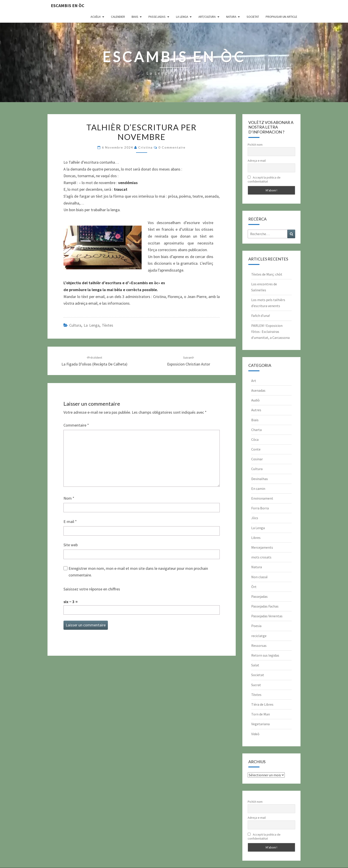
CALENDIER (118, 17)
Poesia (256, 626)
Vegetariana (260, 724)
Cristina (145, 147)
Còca (255, 439)
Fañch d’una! (261, 316)
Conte (256, 449)
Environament (262, 498)
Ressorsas (259, 646)
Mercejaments (262, 547)
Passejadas (157, 17)
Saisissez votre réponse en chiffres (92, 589)
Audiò (255, 400)
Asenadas (258, 390)
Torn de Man (261, 714)
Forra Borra (260, 508)
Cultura (75, 325)
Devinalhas (260, 479)
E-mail (70, 521)
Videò (255, 734)
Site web (71, 545)
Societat (253, 17)
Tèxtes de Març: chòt (267, 274)
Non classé (259, 577)
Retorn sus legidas (265, 655)
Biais (135, 17)
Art (254, 381)
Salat (255, 665)
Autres (256, 410)
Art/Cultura (207, 17)
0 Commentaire (172, 147)
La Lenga (182, 17)
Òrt (254, 587)
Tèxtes (108, 325)
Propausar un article (281, 17)
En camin (258, 489)
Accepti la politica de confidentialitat (264, 179)
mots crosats (261, 557)
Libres (256, 538)
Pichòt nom (255, 145)
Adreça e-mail (257, 161)
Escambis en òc (68, 5)
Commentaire (76, 425)
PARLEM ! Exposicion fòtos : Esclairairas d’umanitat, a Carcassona (270, 332)
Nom (69, 498)
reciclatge (259, 636)
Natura (231, 17)
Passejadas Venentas (267, 616)
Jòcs (255, 518)
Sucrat (256, 685)
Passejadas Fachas (265, 606)
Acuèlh (96, 17)
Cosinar (257, 459)
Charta (256, 430)
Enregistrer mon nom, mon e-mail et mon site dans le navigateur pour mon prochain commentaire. (138, 572)
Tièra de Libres (262, 704)
